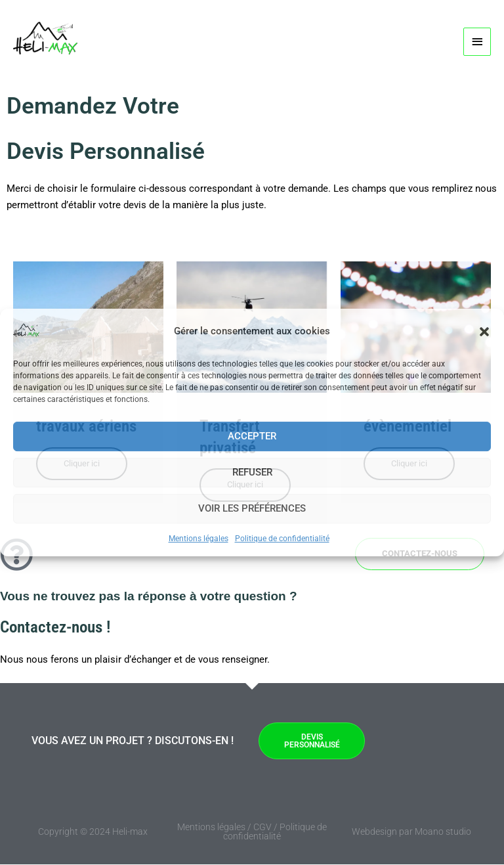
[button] (484, 332)
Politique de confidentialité (282, 539)
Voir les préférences (252, 508)
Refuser (252, 472)
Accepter (252, 436)
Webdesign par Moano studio (411, 832)
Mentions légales (199, 539)
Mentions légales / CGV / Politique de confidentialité (252, 832)
